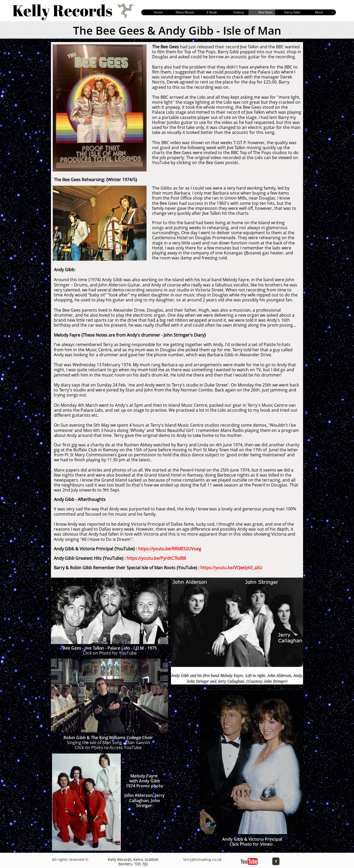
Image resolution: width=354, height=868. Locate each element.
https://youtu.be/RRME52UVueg (170, 549)
